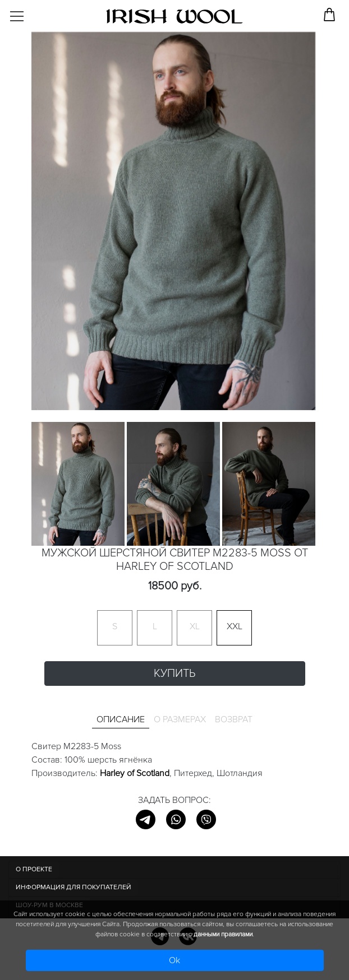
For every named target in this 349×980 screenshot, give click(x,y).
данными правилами (223, 934)
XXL (235, 626)
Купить (174, 674)
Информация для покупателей (74, 887)
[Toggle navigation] (26, 12)
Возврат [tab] (234, 719)
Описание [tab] (121, 719)
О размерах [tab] (180, 719)
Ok (174, 960)
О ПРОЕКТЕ (34, 869)
